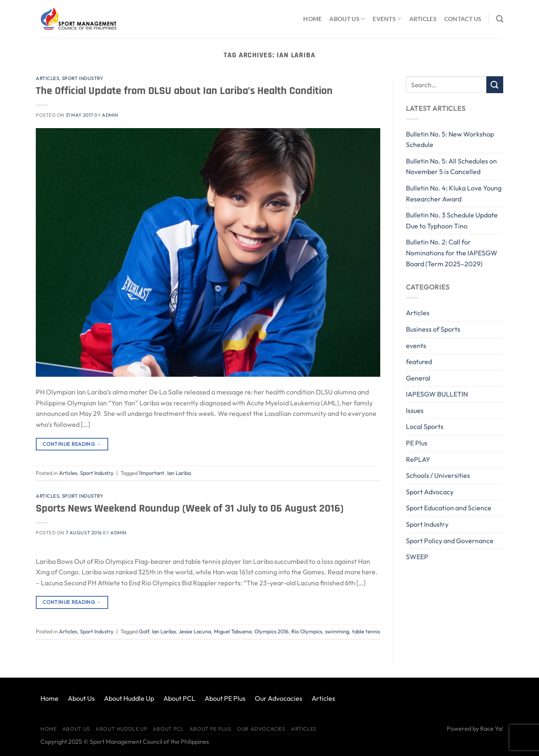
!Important (152, 473)
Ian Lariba (179, 473)
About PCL (179, 698)
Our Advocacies (279, 698)
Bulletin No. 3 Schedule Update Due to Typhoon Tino (452, 220)
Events (387, 19)
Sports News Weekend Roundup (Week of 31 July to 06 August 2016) (190, 508)
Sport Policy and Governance (450, 541)
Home (312, 19)
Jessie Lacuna (195, 631)
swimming (337, 631)
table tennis (366, 631)
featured (419, 362)
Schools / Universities (438, 475)
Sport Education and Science (449, 508)
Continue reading (72, 444)
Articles (423, 19)
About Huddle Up (129, 698)
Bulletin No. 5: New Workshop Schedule (450, 139)
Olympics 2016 (271, 631)
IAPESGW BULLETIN (437, 394)
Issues (415, 410)
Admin (110, 115)
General (418, 378)
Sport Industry (83, 78)
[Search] (500, 19)
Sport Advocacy (430, 492)
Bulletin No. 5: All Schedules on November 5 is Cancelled (451, 166)
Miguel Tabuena (233, 631)
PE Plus (417, 443)
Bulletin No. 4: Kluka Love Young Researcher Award (454, 193)
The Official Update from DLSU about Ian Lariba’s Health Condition (184, 91)
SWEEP (417, 557)
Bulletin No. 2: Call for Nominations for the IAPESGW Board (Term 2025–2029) (452, 253)
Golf (144, 631)
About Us (347, 19)
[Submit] (495, 84)
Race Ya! (492, 729)
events (416, 346)
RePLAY (418, 459)
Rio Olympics (307, 631)
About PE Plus (225, 698)
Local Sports (425, 426)
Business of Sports (433, 329)
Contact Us (463, 19)
